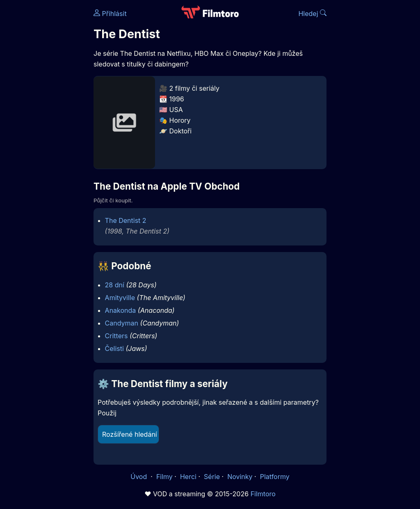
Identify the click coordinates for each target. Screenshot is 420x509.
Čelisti (114, 349)
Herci (188, 477)
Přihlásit (110, 14)
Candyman (122, 323)
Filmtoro (263, 494)
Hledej (312, 14)
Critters (116, 336)
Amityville (120, 298)
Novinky (240, 477)
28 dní (115, 285)
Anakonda (121, 310)
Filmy (164, 477)
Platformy (275, 477)
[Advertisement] (44, 126)
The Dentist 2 (126, 220)
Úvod (139, 477)
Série (212, 477)
